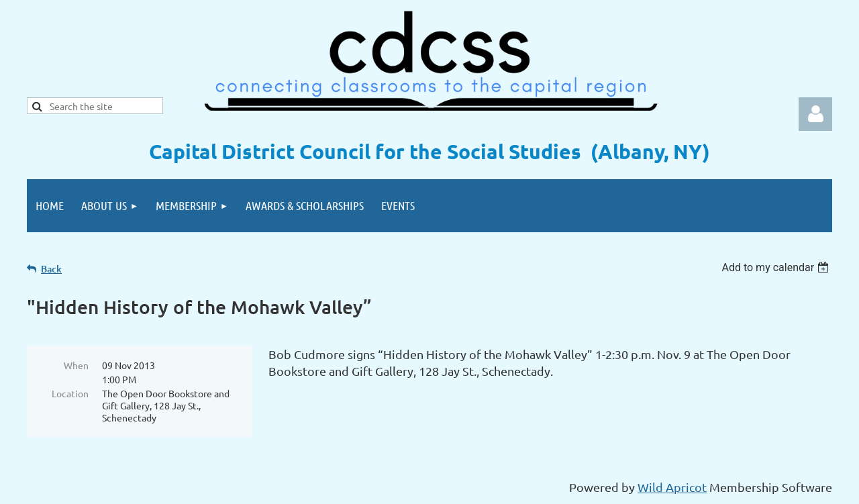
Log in (815, 114)
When (76, 365)
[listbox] (777, 267)
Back (51, 269)
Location (70, 393)
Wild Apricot (672, 487)
